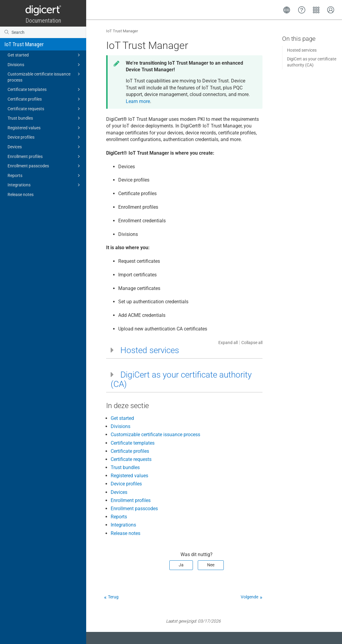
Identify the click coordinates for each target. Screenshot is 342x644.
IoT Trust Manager (24, 44)
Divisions (45, 65)
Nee (211, 565)
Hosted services (302, 50)
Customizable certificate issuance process (45, 77)
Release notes (21, 195)
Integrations (45, 185)
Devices (45, 147)
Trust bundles (45, 118)
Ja (181, 565)
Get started (45, 55)
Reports (45, 175)
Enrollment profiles (45, 156)
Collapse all (252, 343)
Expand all (228, 343)
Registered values (45, 128)
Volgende (249, 597)
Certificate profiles (45, 99)
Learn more (138, 101)
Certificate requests (45, 109)
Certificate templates (45, 89)
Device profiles (45, 137)
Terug (113, 597)
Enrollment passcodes (45, 166)
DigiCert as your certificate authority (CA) (312, 62)
